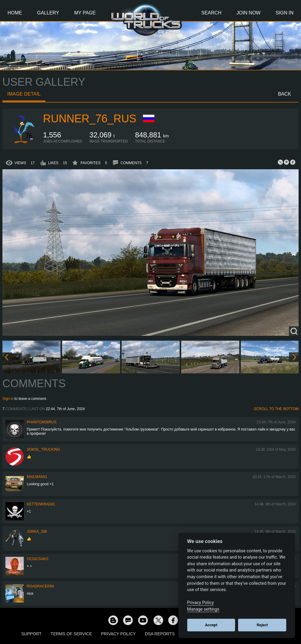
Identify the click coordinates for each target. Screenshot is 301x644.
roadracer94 (40, 586)
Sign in (8, 399)
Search (211, 13)
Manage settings (203, 609)
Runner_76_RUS (90, 119)
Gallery (48, 13)
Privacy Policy (118, 634)
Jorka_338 (37, 532)
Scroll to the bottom (276, 409)
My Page (85, 13)
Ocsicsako (37, 559)
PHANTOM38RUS (42, 422)
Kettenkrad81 (41, 504)
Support (31, 634)
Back (284, 94)
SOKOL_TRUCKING (43, 449)
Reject (262, 625)
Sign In (284, 13)
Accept (211, 625)
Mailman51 (37, 477)
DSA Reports (160, 634)
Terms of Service (71, 634)
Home (15, 13)
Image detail (24, 94)
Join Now (248, 13)
